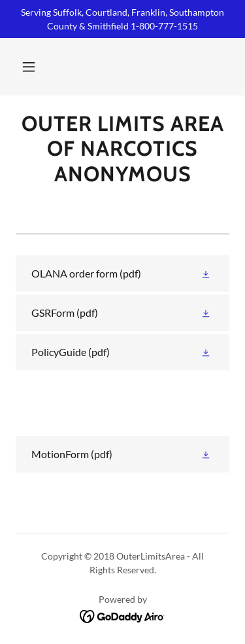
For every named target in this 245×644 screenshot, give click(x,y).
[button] (29, 67)
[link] (122, 149)
